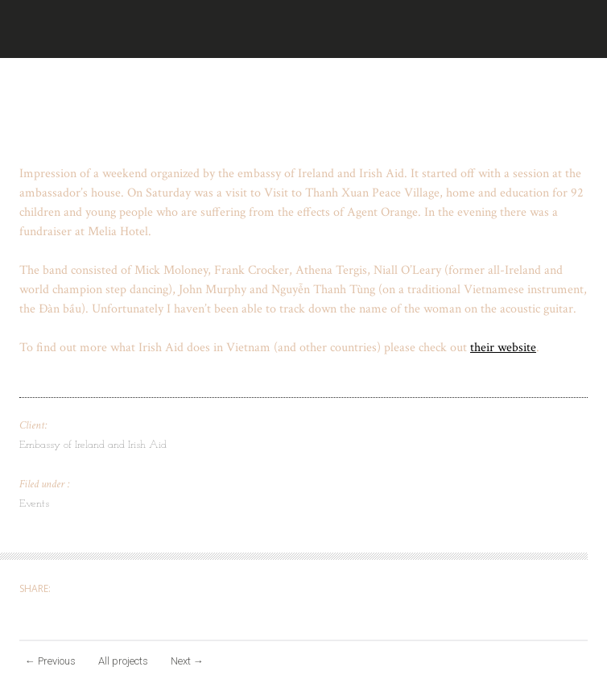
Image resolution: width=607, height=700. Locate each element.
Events (34, 504)
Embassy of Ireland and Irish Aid (93, 445)
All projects (123, 661)
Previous (50, 661)
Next (187, 661)
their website (503, 348)
